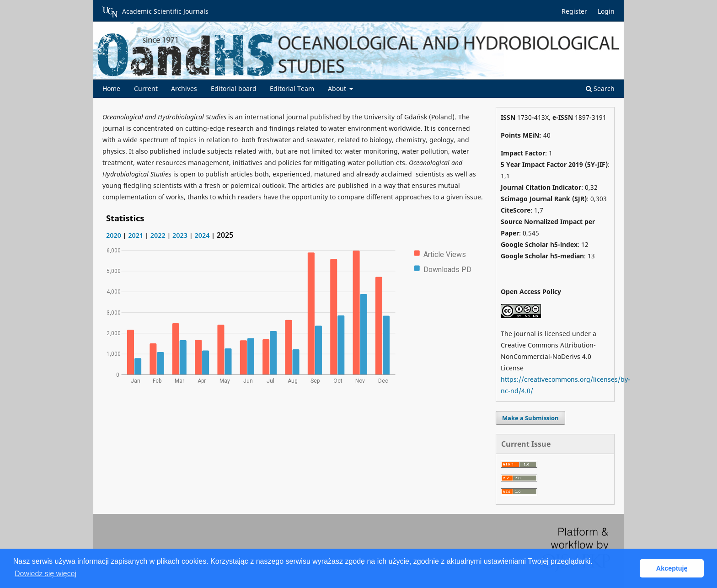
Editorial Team (292, 88)
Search (600, 88)
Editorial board (234, 88)
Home (111, 88)
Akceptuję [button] (672, 568)
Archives (184, 88)
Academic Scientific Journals (155, 12)
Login (606, 11)
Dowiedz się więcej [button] (45, 574)
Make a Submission (530, 418)
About (338, 88)
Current (146, 88)
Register (574, 11)
